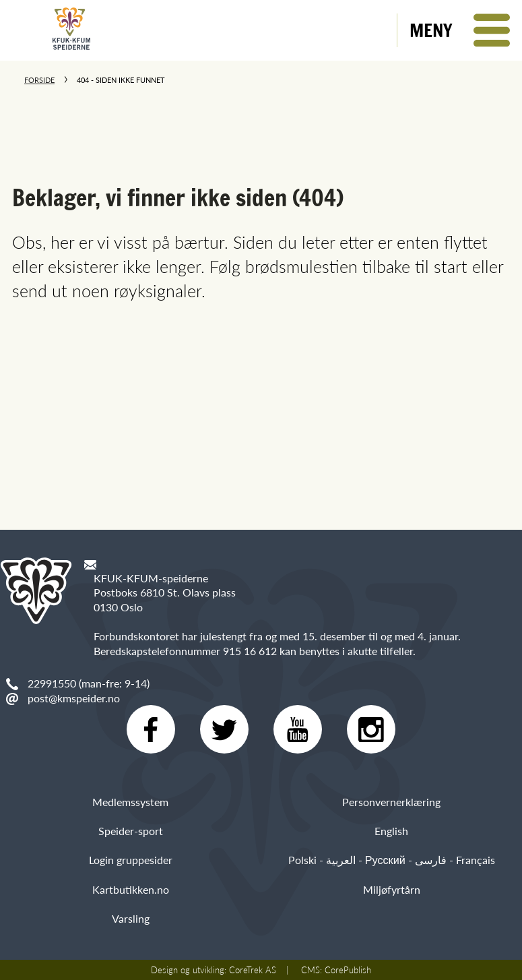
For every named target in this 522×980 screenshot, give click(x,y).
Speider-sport (131, 831)
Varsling (131, 918)
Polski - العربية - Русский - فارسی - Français (392, 860)
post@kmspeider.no (74, 698)
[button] (460, 30)
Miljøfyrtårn (392, 889)
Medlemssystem (130, 802)
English (391, 831)
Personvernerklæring (391, 802)
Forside (39, 80)
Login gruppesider (131, 860)
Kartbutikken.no (131, 889)
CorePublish (348, 970)
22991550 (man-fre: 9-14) (89, 683)
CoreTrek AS (253, 970)
